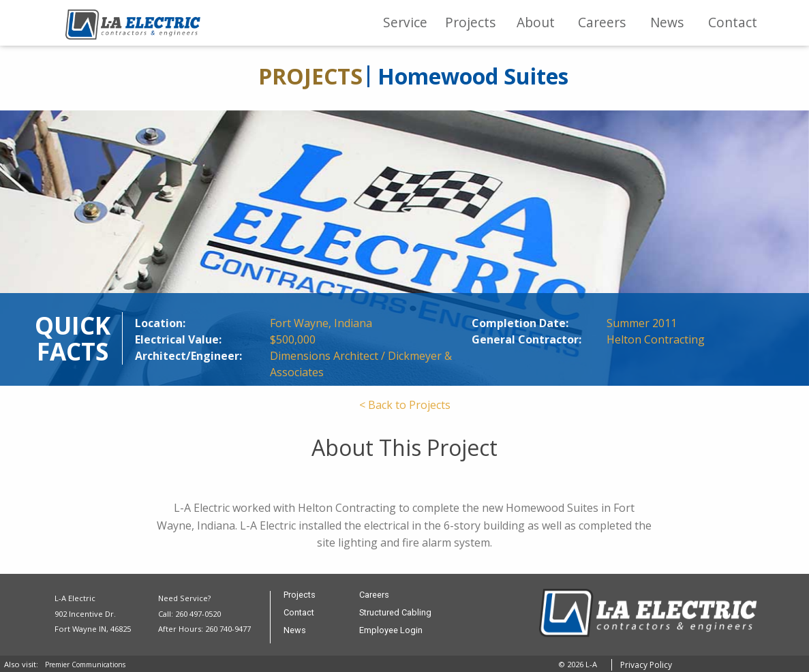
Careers (602, 22)
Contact (733, 22)
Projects (470, 22)
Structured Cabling (395, 613)
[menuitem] (405, 23)
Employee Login (391, 631)
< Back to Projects (405, 405)
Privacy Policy (646, 665)
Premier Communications (85, 665)
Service (405, 22)
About (536, 22)
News (667, 22)
